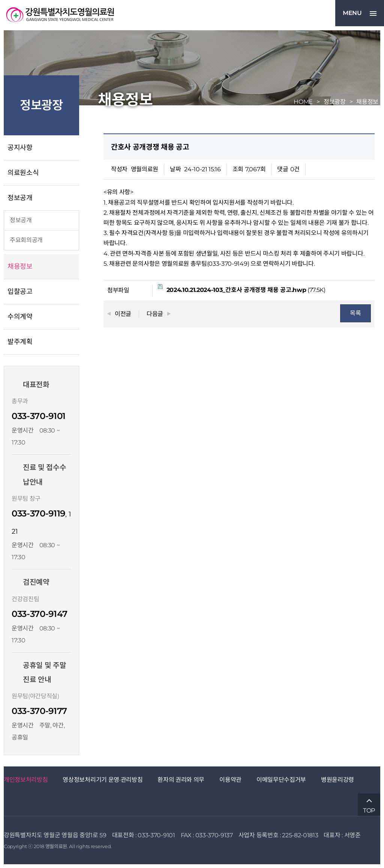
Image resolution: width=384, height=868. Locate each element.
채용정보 (20, 266)
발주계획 (20, 342)
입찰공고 (20, 292)
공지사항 (20, 148)
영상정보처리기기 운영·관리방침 (103, 780)
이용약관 (230, 780)
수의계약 (20, 317)
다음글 (155, 314)
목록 (355, 313)
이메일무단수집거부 (281, 780)
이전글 (123, 314)
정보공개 (20, 198)
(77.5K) (242, 289)
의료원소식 (23, 173)
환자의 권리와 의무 (181, 780)
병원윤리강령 (337, 780)
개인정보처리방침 (26, 780)
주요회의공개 (26, 240)
